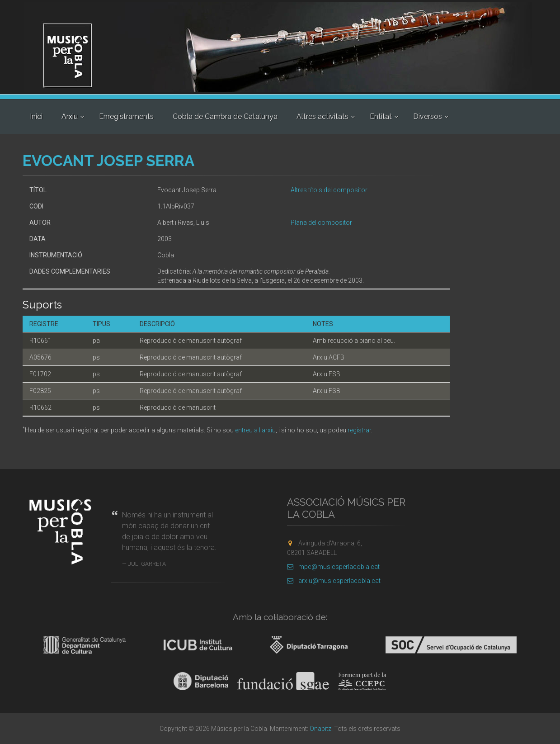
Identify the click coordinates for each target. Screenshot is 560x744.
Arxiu (70, 116)
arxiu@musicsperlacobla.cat (334, 581)
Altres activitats (322, 116)
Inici (36, 116)
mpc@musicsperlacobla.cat (333, 567)
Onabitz (320, 729)
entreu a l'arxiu (255, 430)
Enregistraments (126, 116)
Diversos (428, 116)
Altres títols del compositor (329, 190)
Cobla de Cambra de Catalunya (225, 116)
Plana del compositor (321, 223)
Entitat (381, 116)
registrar (359, 430)
